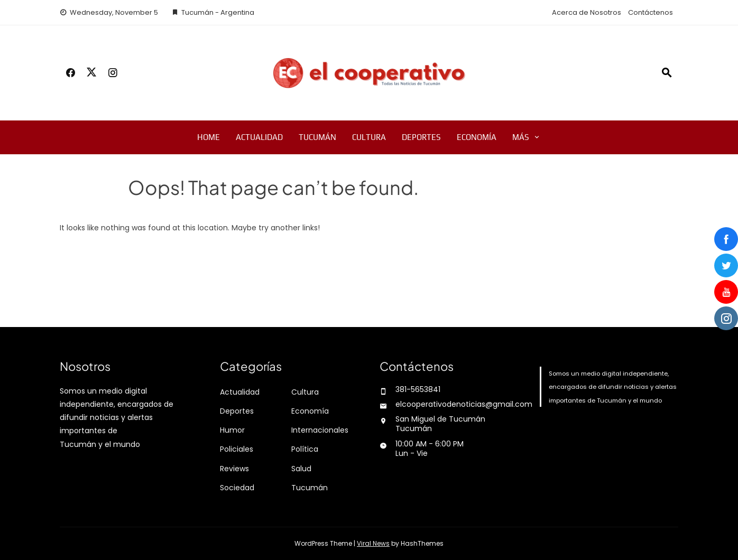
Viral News (373, 543)
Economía (477, 137)
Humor (232, 430)
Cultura (369, 137)
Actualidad (259, 137)
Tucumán (317, 137)
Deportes (421, 137)
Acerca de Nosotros (587, 12)
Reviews (234, 469)
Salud (301, 469)
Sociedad (237, 488)
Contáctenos (651, 12)
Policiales (237, 449)
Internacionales (320, 430)
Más (521, 137)
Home (209, 137)
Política (305, 449)
